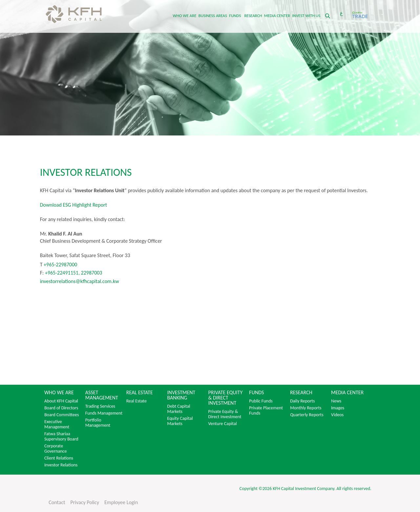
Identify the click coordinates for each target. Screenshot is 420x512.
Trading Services (100, 406)
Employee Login (121, 502)
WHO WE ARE (185, 16)
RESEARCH (253, 16)
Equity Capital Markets (180, 421)
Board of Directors (61, 408)
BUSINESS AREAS (213, 16)
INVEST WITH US (306, 16)
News (336, 401)
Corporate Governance (56, 449)
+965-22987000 (60, 265)
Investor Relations (61, 465)
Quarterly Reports (307, 415)
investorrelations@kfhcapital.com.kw (80, 281)
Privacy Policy (85, 502)
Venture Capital (222, 424)
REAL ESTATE (140, 393)
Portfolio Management (98, 423)
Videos (337, 415)
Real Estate (136, 401)
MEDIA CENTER (277, 16)
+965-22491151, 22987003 (74, 273)
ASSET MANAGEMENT (102, 395)
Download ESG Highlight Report (73, 205)
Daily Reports (302, 401)
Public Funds (261, 401)
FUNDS (235, 16)
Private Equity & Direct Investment (225, 414)
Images (338, 408)
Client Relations (59, 458)
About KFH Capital (61, 401)
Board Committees (62, 415)
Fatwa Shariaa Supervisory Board (61, 437)
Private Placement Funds (266, 411)
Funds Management (104, 413)
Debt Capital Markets (179, 409)
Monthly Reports (306, 408)
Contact (57, 502)
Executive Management (57, 424)
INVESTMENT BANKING (181, 395)
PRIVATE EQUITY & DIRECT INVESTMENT (225, 398)
